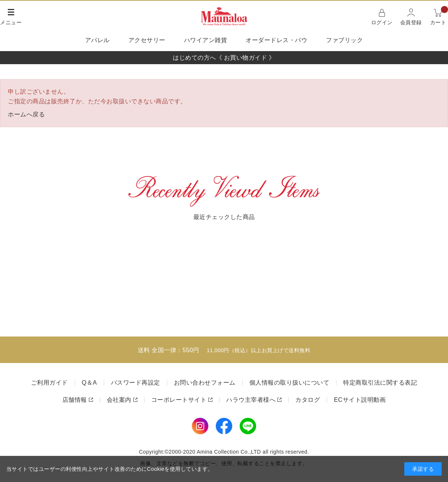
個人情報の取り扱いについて (290, 383)
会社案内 (119, 400)
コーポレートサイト (179, 400)
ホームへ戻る (26, 114)
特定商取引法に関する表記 (380, 383)
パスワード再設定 (136, 383)
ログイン (382, 22)
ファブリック (344, 40)
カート (439, 16)
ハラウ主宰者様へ (251, 400)
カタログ (308, 400)
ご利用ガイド (49, 383)
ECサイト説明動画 (360, 400)
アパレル (97, 40)
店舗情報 (75, 400)
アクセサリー (147, 40)
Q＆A (89, 383)
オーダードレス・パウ (276, 40)
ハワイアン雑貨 (206, 40)
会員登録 (411, 22)
